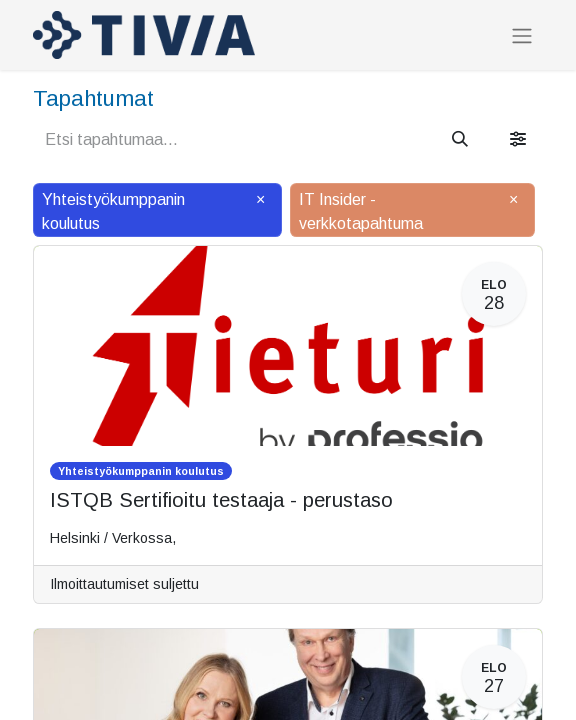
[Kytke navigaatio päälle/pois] (522, 35)
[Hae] (460, 140)
